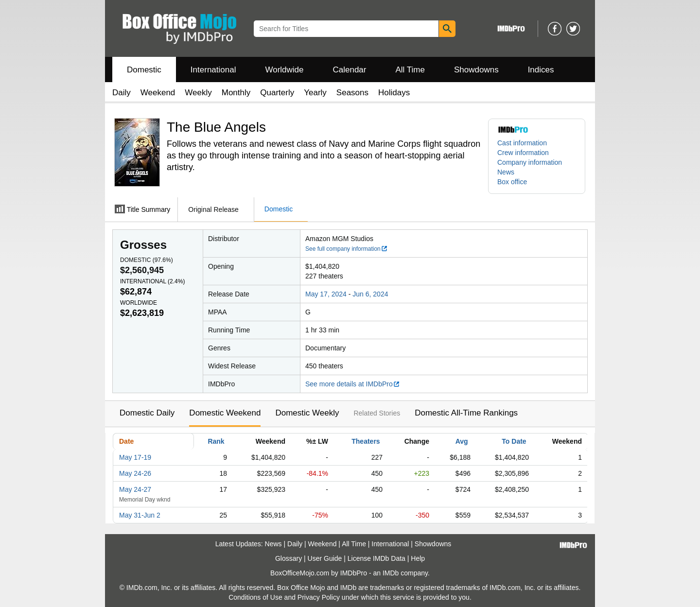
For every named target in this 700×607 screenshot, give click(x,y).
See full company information (347, 249)
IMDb (391, 573)
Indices (541, 70)
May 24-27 (135, 489)
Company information (530, 162)
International (213, 70)
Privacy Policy (319, 597)
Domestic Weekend (225, 413)
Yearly (315, 93)
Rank (216, 441)
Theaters (366, 441)
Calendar (350, 70)
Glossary (289, 558)
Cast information (522, 143)
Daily (122, 93)
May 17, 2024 (326, 294)
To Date (514, 441)
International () (152, 281)
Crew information (523, 153)
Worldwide (284, 70)
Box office (512, 182)
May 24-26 (135, 473)
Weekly (198, 93)
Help (418, 558)
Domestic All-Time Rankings (466, 413)
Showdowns (476, 70)
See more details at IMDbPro (353, 384)
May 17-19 (135, 457)
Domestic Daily (147, 413)
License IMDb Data (376, 558)
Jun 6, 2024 (370, 294)
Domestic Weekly (307, 413)
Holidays (394, 93)
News (506, 172)
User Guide (325, 558)
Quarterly (277, 93)
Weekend (158, 93)
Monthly (236, 93)
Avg (462, 441)
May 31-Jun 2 (140, 515)
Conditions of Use (255, 597)
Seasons (352, 93)
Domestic (144, 70)
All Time (410, 70)
